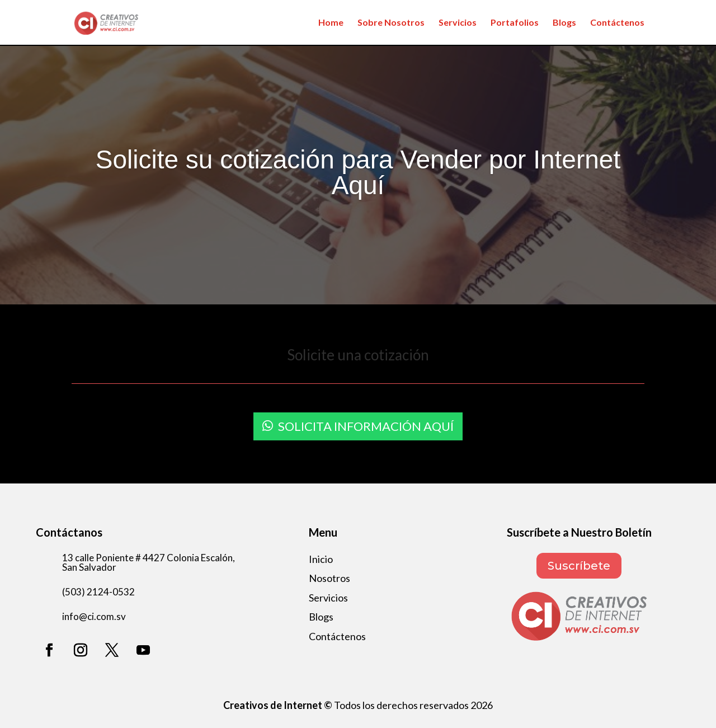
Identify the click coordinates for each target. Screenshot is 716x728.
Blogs (564, 23)
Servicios (458, 23)
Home (331, 23)
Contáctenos (617, 23)
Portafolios (515, 23)
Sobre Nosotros (391, 23)
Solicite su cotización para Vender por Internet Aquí (358, 172)
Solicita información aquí (366, 426)
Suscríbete (579, 566)
